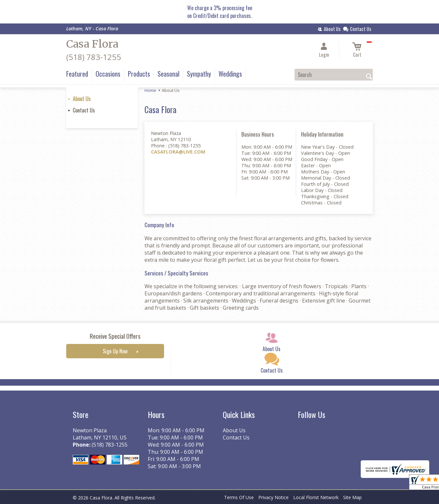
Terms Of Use (239, 497)
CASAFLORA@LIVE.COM (178, 152)
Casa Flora (92, 44)
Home (150, 90)
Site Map (352, 497)
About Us (82, 99)
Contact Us (84, 110)
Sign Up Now (115, 351)
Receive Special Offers (115, 336)
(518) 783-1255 (94, 57)
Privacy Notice (273, 497)
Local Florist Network (316, 497)
